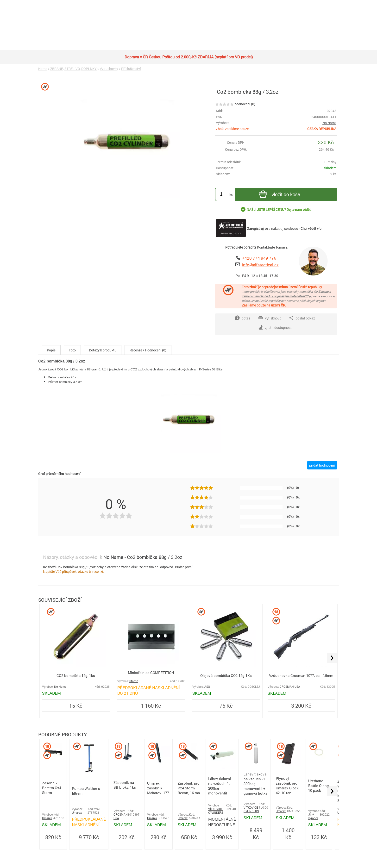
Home (43, 69)
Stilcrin (134, 681)
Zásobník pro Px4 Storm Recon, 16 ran (189, 788)
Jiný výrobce (313, 816)
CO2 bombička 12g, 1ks (76, 675)
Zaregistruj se (258, 228)
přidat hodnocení (322, 465)
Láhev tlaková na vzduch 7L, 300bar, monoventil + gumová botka (255, 784)
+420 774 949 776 (259, 258)
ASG (207, 687)
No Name (329, 123)
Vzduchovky (109, 69)
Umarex (47, 818)
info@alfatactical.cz (260, 265)
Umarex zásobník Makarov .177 (158, 788)
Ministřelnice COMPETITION (151, 673)
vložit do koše (279, 195)
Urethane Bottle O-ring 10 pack (319, 786)
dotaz (243, 318)
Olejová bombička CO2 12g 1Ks (226, 675)
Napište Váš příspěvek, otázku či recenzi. (74, 571)
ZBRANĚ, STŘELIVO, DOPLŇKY (73, 69)
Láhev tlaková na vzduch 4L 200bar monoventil (220, 786)
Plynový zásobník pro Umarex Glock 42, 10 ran (287, 786)
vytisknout (270, 318)
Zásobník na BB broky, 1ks (125, 785)
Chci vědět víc (311, 228)
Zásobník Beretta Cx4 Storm (52, 788)
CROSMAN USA (290, 687)
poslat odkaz (302, 318)
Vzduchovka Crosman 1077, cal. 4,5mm (301, 675)
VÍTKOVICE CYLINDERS (216, 811)
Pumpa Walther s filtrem (86, 791)
